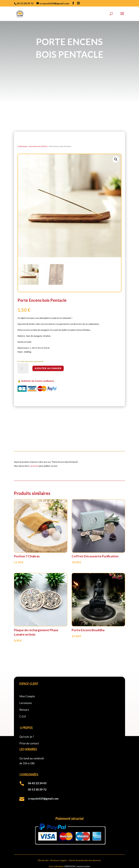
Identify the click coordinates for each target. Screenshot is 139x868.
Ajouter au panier (48, 368)
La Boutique (23, 146)
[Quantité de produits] (23, 368)
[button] (116, 159)
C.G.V (23, 716)
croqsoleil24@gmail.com (43, 798)
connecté (34, 466)
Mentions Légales (59, 860)
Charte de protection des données (85, 860)
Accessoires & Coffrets (38, 146)
